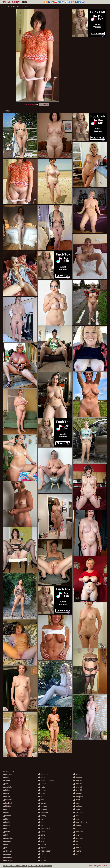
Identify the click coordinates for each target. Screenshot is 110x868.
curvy (42, 777)
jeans (42, 835)
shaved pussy (80, 822)
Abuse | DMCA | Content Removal (15, 866)
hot (41, 825)
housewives (44, 829)
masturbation (45, 851)
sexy (76, 819)
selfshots (78, 813)
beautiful (8, 800)
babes (7, 790)
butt (6, 835)
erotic (42, 787)
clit (5, 848)
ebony (42, 784)
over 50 (78, 787)
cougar (7, 854)
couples (7, 857)
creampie (8, 861)
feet (41, 800)
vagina (77, 851)
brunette (8, 829)
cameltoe (8, 838)
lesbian (42, 845)
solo (76, 835)
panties (78, 793)
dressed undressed (47, 781)
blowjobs (8, 819)
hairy (41, 819)
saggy (77, 809)
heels (42, 822)
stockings (78, 838)
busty (6, 832)
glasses (42, 809)
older (77, 774)
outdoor (78, 777)
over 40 (78, 784)
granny (42, 816)
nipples (42, 861)
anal (6, 777)
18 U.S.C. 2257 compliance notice (40, 866)
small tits (78, 832)
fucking (42, 803)
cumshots (43, 774)
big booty (8, 803)
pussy (77, 803)
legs (41, 841)
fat (40, 797)
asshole (7, 787)
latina (42, 838)
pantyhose (79, 797)
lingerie (42, 848)
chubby (7, 841)
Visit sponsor (44, 105)
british (7, 825)
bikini (6, 809)
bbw (6, 793)
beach (7, 797)
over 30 (78, 781)
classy (7, 845)
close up (8, 851)
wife (76, 854)
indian (42, 832)
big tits (7, 806)
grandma (43, 813)
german (42, 806)
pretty (77, 800)
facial (41, 793)
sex (76, 816)
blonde (7, 816)
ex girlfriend (44, 790)
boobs (7, 822)
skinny (77, 829)
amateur (8, 774)
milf (41, 854)
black (6, 813)
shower (78, 825)
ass (6, 784)
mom (41, 857)
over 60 (78, 790)
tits (76, 845)
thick (76, 841)
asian (6, 781)
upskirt (77, 848)
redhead (78, 806)
